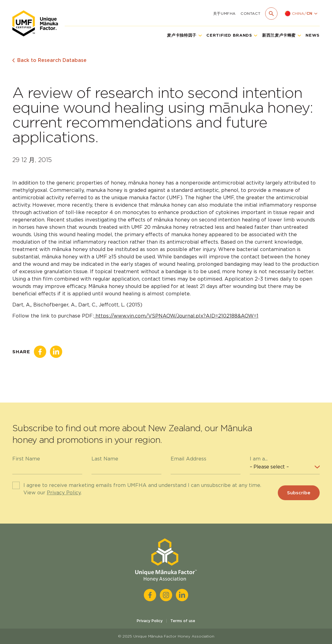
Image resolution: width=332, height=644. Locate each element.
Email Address (188, 459)
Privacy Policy (64, 493)
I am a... (259, 459)
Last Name (105, 459)
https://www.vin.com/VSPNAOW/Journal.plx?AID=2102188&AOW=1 (176, 316)
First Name (26, 459)
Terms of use (183, 621)
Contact (250, 13)
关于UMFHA (224, 13)
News (313, 35)
